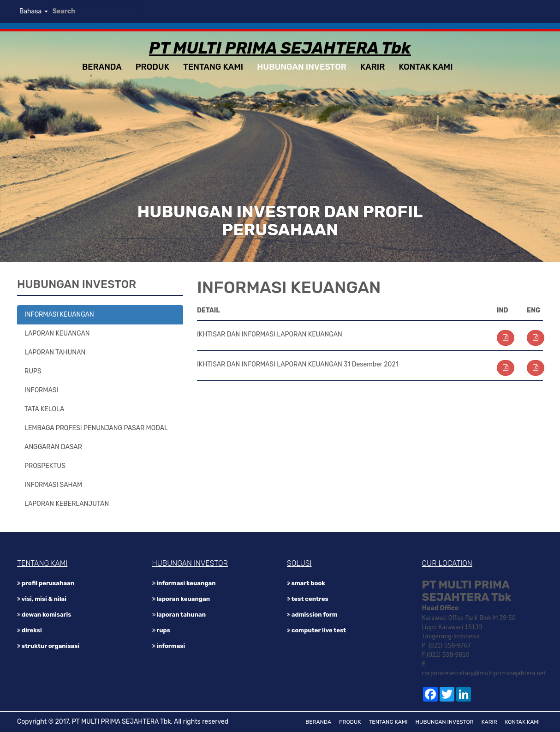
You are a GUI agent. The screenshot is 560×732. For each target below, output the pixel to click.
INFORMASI (41, 390)
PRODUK (152, 67)
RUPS (33, 371)
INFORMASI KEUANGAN (59, 315)
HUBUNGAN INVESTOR (302, 67)
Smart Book (306, 583)
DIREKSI (30, 630)
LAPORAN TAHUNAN (55, 352)
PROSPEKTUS (45, 466)
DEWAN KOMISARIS (44, 615)
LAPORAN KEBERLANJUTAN (67, 504)
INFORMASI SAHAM (53, 485)
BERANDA (102, 67)
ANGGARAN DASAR (53, 447)
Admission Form (312, 615)
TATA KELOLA (44, 409)
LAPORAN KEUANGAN (57, 333)
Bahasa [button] (34, 11)
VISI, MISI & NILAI (42, 599)
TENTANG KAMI (213, 67)
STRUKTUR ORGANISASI (48, 646)
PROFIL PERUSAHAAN (46, 583)
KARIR (372, 67)
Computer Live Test (316, 630)
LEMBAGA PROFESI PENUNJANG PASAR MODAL (96, 428)
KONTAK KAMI (426, 67)
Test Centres (308, 599)
